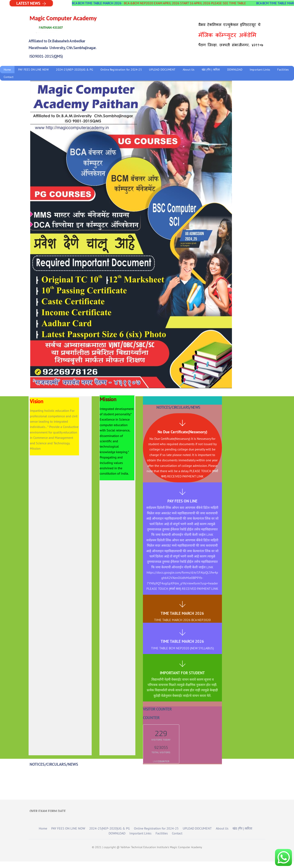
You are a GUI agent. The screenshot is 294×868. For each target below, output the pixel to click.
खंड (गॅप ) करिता (211, 70)
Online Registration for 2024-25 (121, 70)
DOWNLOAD (235, 70)
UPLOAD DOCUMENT (162, 70)
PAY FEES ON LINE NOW (33, 70)
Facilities (283, 70)
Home (7, 70)
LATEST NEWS (31, 3)
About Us (189, 70)
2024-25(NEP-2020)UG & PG (75, 70)
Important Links (260, 70)
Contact (9, 77)
